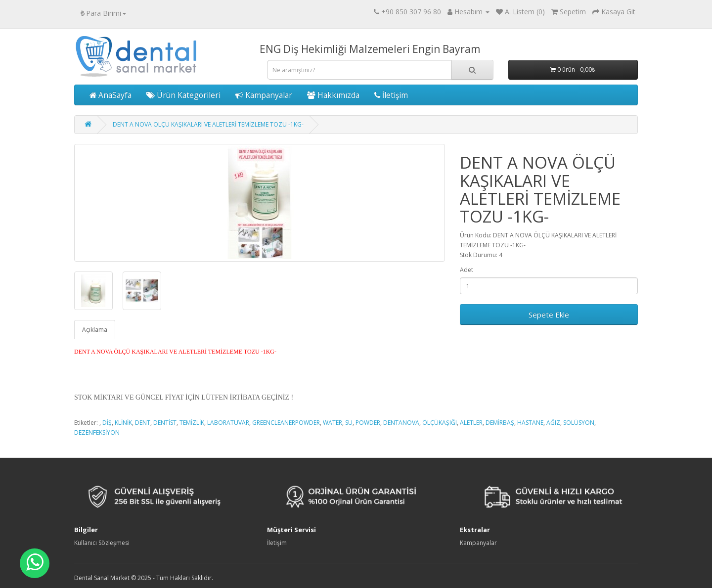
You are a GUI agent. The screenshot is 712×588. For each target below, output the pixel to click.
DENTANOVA (401, 423)
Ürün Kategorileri (183, 95)
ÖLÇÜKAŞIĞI (440, 423)
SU (349, 423)
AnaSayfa (111, 95)
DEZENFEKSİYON (97, 432)
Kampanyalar (264, 95)
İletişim (391, 95)
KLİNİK (123, 423)
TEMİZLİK (192, 423)
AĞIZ (553, 423)
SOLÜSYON (579, 423)
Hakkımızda (333, 95)
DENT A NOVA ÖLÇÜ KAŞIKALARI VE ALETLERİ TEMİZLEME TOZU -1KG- (208, 124)
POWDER (368, 423)
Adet (467, 270)
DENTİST (165, 423)
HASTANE (530, 423)
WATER (333, 423)
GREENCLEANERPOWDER (286, 423)
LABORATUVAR (228, 423)
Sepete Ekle (549, 315)
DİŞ (107, 423)
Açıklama (95, 330)
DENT (143, 423)
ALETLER (471, 423)
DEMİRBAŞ (500, 423)
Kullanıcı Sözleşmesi (102, 543)
